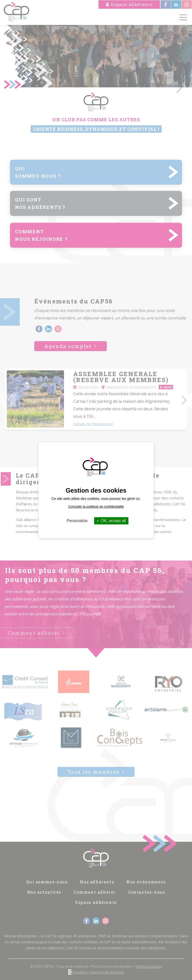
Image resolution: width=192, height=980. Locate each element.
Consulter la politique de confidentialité (96, 506)
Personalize (77, 521)
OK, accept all (111, 521)
